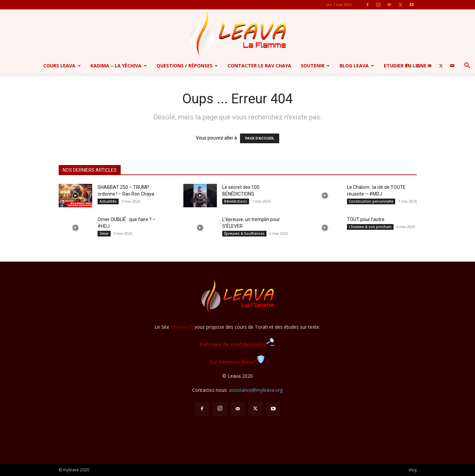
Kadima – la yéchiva (119, 66)
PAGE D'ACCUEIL (260, 138)
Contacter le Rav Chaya (259, 66)
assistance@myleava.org (256, 390)
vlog (413, 470)
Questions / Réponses (187, 66)
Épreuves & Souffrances (244, 233)
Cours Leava (62, 66)
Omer (104, 233)
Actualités (108, 201)
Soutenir (315, 66)
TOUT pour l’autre (366, 219)
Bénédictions (236, 201)
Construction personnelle (371, 201)
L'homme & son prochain (370, 227)
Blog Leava (357, 66)
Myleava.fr (182, 327)
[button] (467, 66)
